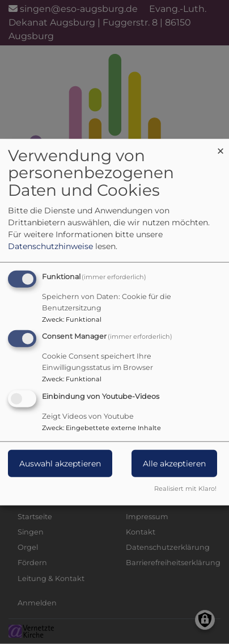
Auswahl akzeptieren (60, 464)
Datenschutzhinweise (50, 246)
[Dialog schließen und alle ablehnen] (220, 146)
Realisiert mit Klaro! (185, 489)
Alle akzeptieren (174, 464)
